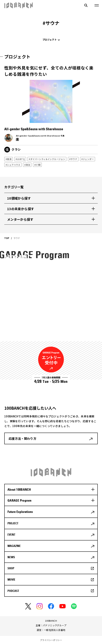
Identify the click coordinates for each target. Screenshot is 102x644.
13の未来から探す (21, 209)
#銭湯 (8, 159)
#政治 (27, 165)
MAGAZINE (14, 546)
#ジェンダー (88, 159)
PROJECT (13, 523)
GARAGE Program (19, 500)
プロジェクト (50, 39)
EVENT (11, 535)
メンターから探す (20, 219)
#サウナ (73, 159)
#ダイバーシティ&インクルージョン (47, 159)
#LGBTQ (20, 159)
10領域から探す (19, 198)
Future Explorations (20, 512)
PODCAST (13, 591)
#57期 (37, 165)
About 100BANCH (19, 489)
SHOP (11, 568)
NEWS (11, 557)
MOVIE (11, 580)
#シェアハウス (13, 165)
